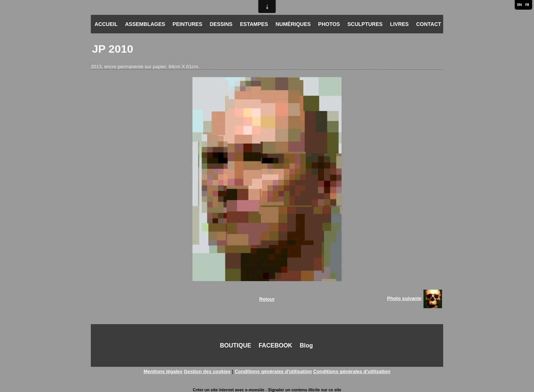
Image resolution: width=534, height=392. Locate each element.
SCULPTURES (365, 24)
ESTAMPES (254, 24)
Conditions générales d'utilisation (273, 371)
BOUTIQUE (235, 345)
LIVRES (400, 24)
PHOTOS (329, 24)
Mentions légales (163, 371)
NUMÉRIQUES (293, 24)
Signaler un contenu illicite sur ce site (305, 390)
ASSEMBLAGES (145, 24)
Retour (267, 299)
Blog (306, 345)
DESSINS (221, 24)
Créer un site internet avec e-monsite (229, 390)
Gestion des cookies (207, 371)
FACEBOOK (275, 345)
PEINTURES (187, 24)
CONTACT (428, 24)
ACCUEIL (106, 24)
